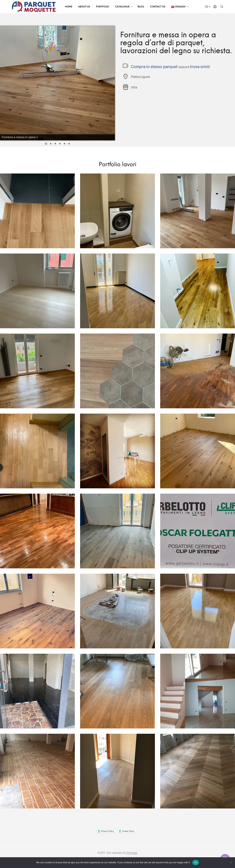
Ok (196, 862)
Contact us (158, 7)
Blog (141, 7)
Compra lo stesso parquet (154, 66)
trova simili (200, 66)
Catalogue (122, 7)
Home (69, 7)
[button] (208, 7)
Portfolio (103, 7)
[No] (231, 863)
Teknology (132, 853)
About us (84, 7)
